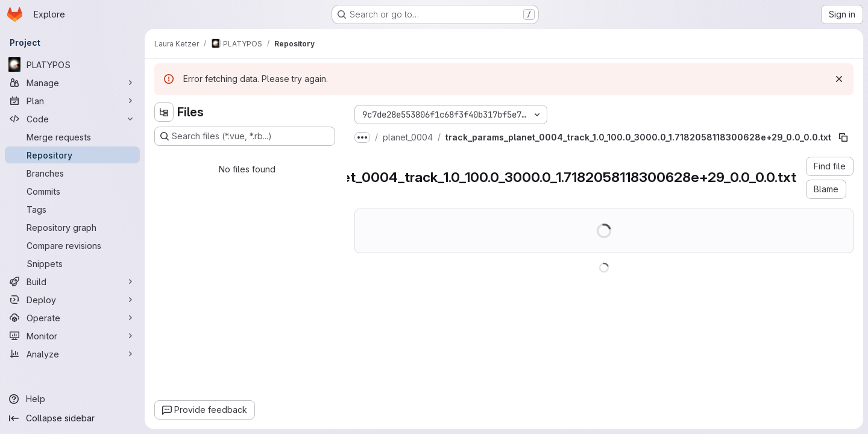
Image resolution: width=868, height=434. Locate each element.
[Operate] (72, 318)
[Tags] (72, 209)
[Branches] (72, 173)
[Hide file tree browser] (164, 112)
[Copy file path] (843, 137)
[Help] (72, 399)
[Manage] (72, 83)
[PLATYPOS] (72, 64)
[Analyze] (72, 354)
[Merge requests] (72, 137)
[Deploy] (72, 300)
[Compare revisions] (72, 245)
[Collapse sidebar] (72, 418)
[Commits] (72, 191)
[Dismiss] (839, 79)
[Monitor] (72, 336)
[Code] (72, 119)
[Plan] (72, 101)
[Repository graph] (72, 227)
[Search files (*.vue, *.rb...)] (245, 136)
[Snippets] (72, 263)
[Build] (72, 281)
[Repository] (72, 155)
